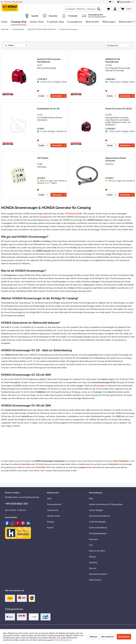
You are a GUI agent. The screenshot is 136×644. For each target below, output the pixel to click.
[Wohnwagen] (109, 22)
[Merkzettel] (109, 9)
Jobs (91, 545)
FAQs (49, 498)
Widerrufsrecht (95, 580)
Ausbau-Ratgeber (96, 510)
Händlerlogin (17, 2)
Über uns (93, 568)
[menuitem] (83, 9)
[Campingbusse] (75, 22)
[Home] (4, 22)
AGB (91, 498)
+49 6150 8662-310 (16, 504)
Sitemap (92, 557)
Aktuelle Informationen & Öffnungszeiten (106, 504)
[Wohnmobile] (92, 22)
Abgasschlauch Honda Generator (116, 159)
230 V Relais (43, 158)
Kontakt (7, 2)
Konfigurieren (124, 637)
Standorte (93, 562)
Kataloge (51, 522)
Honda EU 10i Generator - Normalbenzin (49, 60)
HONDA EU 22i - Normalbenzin (113, 60)
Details (43, 95)
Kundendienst (113, 464)
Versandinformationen (98, 574)
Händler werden (54, 516)
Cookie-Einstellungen (97, 522)
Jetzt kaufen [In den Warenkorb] (59, 95)
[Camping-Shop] (19, 22)
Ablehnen (93, 637)
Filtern (10, 45)
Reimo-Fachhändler (121, 461)
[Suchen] (99, 9)
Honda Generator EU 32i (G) (119, 108)
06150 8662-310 (42, 467)
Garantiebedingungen (98, 533)
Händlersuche (53, 510)
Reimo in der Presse (97, 551)
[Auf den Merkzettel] (38, 91)
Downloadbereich (54, 504)
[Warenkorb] (126, 9)
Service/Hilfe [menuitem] (124, 2)
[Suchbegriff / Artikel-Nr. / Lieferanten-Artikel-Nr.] (83, 9)
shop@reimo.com (85, 467)
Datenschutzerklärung (98, 528)
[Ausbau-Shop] (37, 22)
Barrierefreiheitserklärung (99, 516)
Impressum (93, 539)
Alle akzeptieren (108, 637)
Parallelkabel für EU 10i (48, 108)
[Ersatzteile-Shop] (55, 22)
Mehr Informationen (63, 640)
